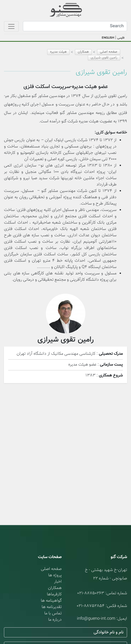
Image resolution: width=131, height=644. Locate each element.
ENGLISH (108, 38)
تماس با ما (53, 613)
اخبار (58, 582)
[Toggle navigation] (11, 26)
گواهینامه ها (51, 601)
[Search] (75, 26)
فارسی (121, 38)
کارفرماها (54, 594)
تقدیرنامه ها (52, 607)
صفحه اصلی (109, 52)
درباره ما (55, 620)
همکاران (55, 588)
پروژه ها (55, 575)
